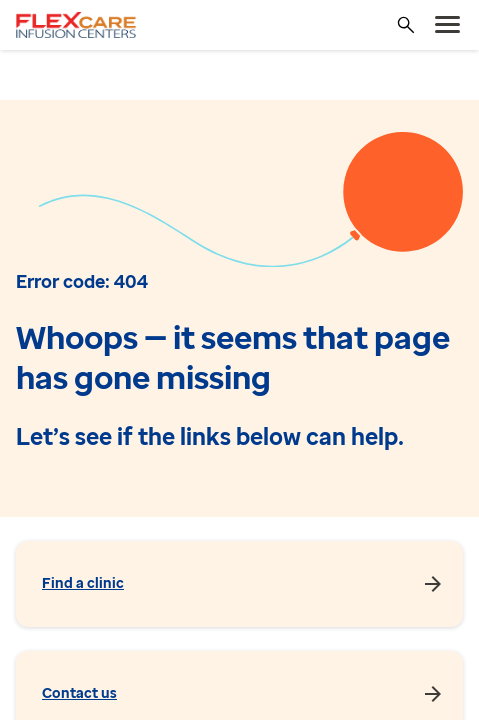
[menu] (448, 25)
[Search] (406, 25)
